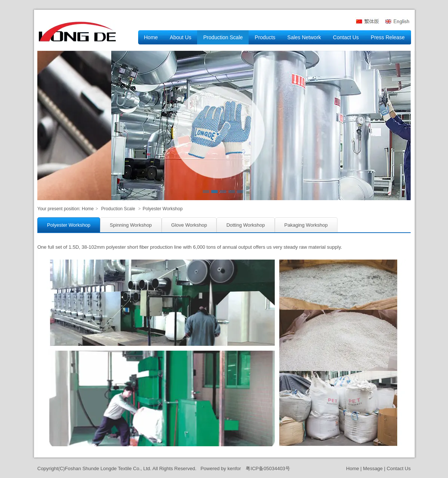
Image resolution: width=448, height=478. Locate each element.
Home (88, 209)
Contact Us (399, 468)
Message (373, 468)
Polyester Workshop (163, 209)
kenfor (234, 468)
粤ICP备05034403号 (268, 468)
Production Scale (118, 209)
